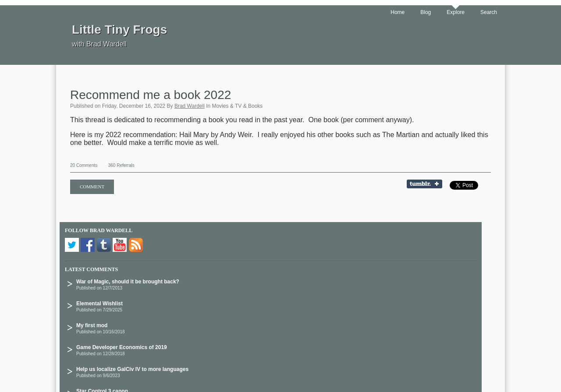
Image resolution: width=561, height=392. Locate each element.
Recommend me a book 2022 (151, 95)
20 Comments (84, 165)
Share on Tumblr (427, 185)
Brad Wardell (190, 106)
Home (398, 12)
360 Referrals (121, 165)
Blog (426, 12)
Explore (456, 12)
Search (489, 12)
